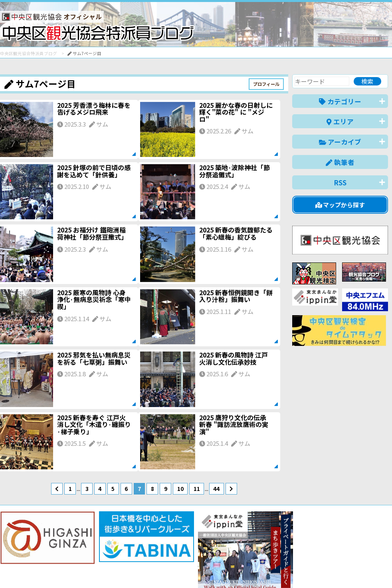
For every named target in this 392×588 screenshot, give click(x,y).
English (278, 569)
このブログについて (96, 553)
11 (197, 489)
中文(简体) (311, 569)
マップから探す (340, 205)
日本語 (250, 569)
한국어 (379, 569)
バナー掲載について (30, 553)
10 (180, 489)
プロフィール (266, 84)
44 (216, 489)
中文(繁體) (347, 569)
